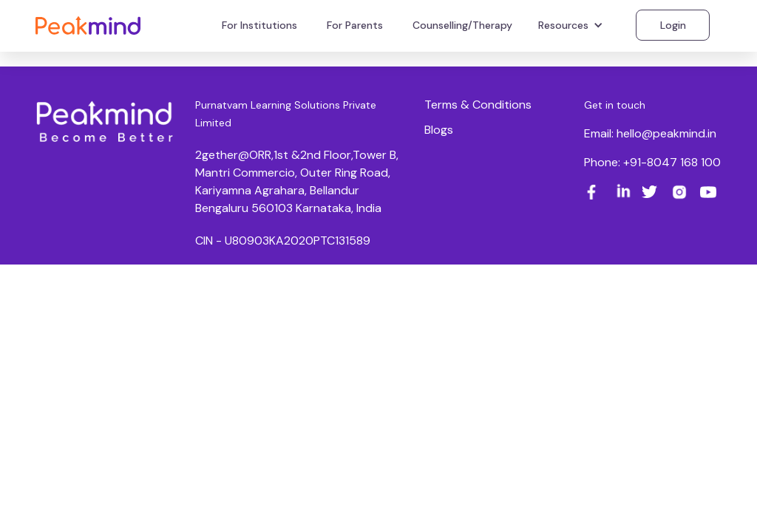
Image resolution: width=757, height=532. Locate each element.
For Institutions (259, 25)
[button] (573, 25)
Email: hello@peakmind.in (650, 133)
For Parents (355, 25)
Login (673, 25)
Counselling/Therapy (462, 25)
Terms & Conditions (478, 105)
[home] (88, 25)
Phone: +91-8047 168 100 (652, 162)
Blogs (439, 130)
